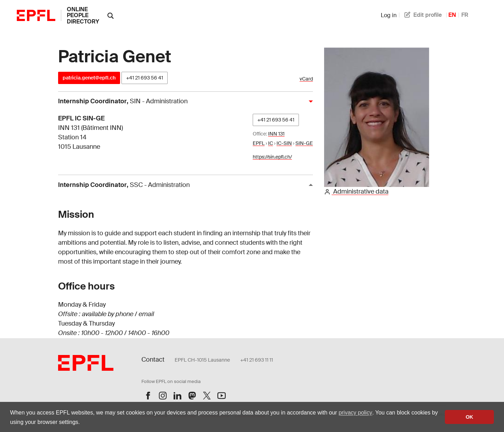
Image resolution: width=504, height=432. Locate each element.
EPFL (259, 143)
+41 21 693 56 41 (145, 78)
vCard (306, 79)
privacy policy (355, 413)
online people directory (83, 15)
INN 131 (276, 134)
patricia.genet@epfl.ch (89, 78)
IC (271, 143)
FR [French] (465, 15)
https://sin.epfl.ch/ (272, 157)
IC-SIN (284, 143)
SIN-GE (304, 143)
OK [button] (469, 417)
